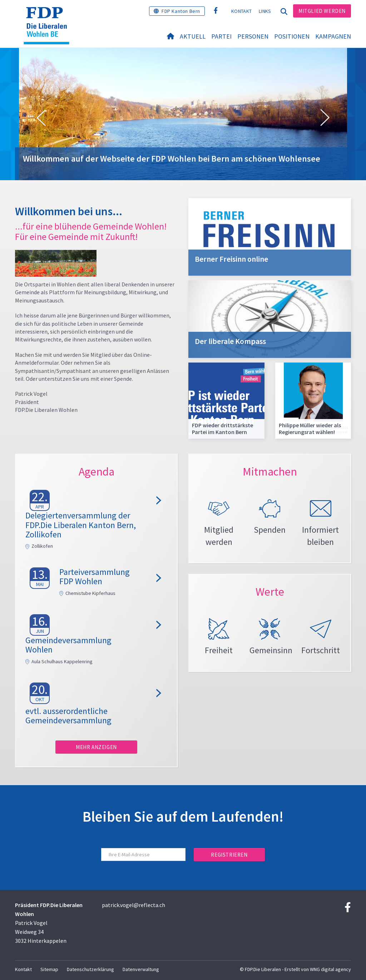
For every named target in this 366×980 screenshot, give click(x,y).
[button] (41, 118)
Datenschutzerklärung (90, 969)
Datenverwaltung (141, 969)
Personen (253, 36)
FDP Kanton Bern (181, 11)
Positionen (292, 36)
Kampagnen (333, 36)
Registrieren (229, 855)
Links (265, 11)
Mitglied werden (322, 11)
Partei (221, 36)
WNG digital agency (330, 969)
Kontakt (241, 11)
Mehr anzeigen (96, 747)
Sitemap (49, 969)
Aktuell (193, 36)
